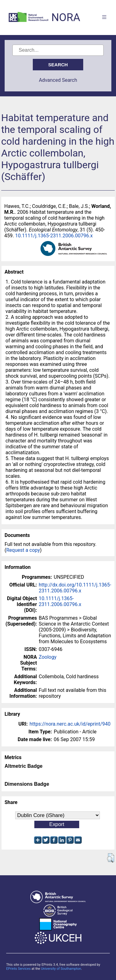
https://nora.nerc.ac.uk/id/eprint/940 (70, 724)
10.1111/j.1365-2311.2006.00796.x (54, 236)
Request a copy (23, 550)
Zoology (47, 657)
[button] (111, 858)
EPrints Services (18, 969)
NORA (66, 18)
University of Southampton (61, 969)
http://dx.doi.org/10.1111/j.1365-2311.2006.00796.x (75, 588)
